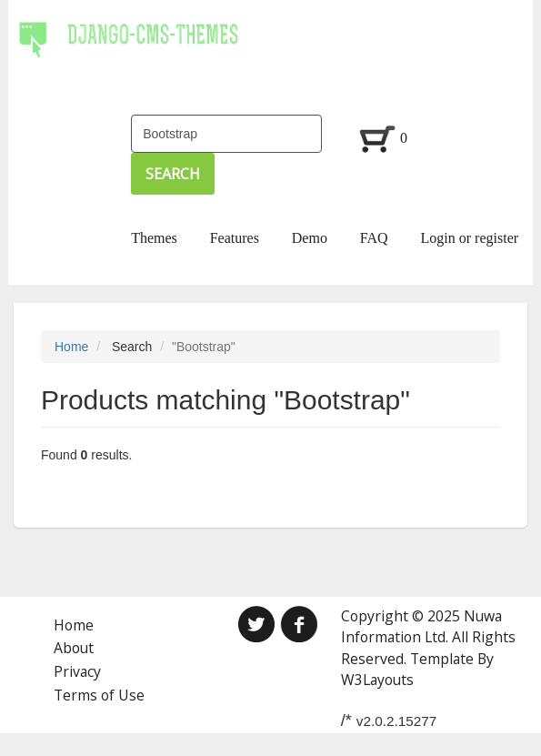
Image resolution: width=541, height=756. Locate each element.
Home (71, 347)
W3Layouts (377, 680)
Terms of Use (99, 695)
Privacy (77, 671)
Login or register (470, 238)
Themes (154, 238)
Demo (310, 238)
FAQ (374, 238)
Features (235, 238)
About (74, 648)
